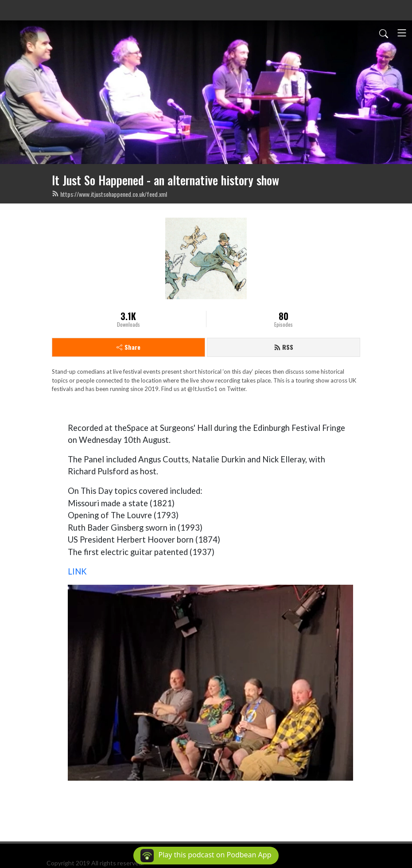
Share (128, 347)
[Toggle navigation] (402, 33)
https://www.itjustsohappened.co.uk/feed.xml (109, 194)
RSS (284, 347)
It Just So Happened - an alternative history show (165, 180)
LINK (77, 571)
